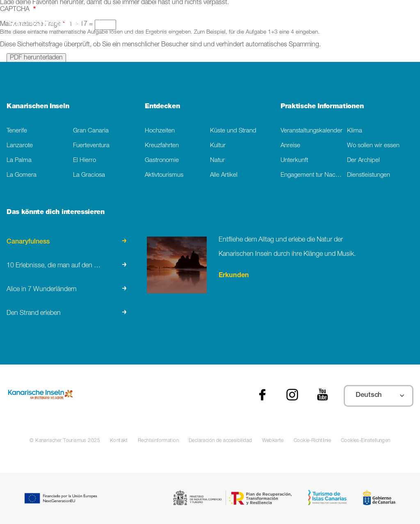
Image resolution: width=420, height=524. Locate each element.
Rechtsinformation (158, 441)
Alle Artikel (224, 175)
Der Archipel (363, 161)
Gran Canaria (91, 131)
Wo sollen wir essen (373, 146)
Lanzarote (20, 146)
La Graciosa (89, 175)
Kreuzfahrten (162, 146)
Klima (355, 131)
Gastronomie (162, 161)
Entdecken (162, 107)
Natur (217, 161)
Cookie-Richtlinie (312, 441)
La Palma (19, 161)
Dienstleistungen (369, 175)
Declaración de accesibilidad (220, 441)
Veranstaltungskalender (312, 131)
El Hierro (84, 161)
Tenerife (17, 131)
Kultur (218, 146)
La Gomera (22, 175)
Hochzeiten (160, 131)
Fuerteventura (91, 146)
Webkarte (273, 441)
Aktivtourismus (164, 175)
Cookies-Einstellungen (366, 441)
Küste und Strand (233, 131)
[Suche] (150, 25)
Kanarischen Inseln (38, 107)
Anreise (290, 146)
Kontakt (119, 441)
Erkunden (234, 276)
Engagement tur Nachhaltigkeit (314, 175)
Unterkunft (294, 161)
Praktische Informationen (322, 107)
